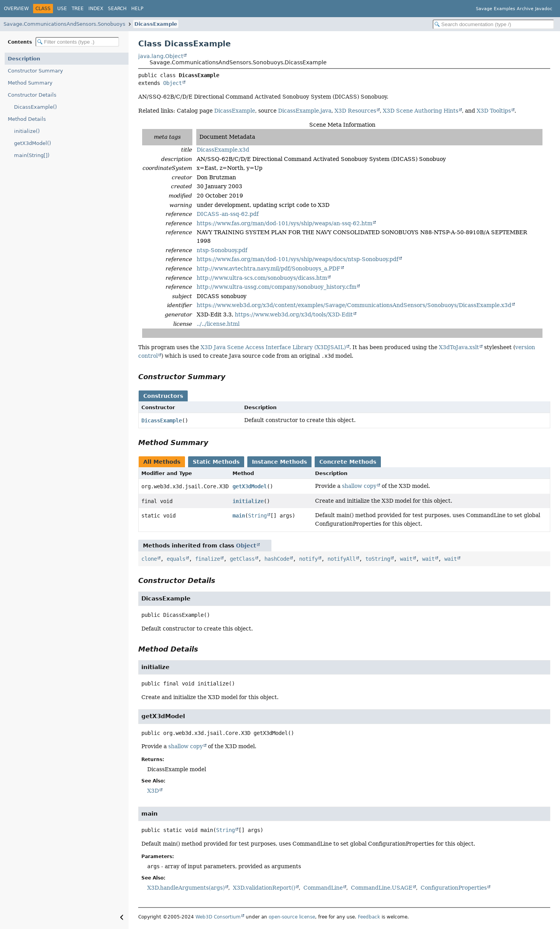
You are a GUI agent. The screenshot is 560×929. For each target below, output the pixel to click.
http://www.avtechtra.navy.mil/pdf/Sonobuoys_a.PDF (269, 268)
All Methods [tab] (162, 462)
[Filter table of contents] (77, 42)
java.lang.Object (161, 56)
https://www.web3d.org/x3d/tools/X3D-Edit (294, 314)
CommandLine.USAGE (382, 888)
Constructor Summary (35, 71)
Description (24, 59)
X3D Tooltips (494, 111)
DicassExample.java (305, 111)
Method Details (27, 119)
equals (176, 559)
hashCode (277, 559)
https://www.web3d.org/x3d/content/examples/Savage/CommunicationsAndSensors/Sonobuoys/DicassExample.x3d (354, 305)
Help (137, 9)
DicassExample (156, 24)
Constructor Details (32, 95)
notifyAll (342, 559)
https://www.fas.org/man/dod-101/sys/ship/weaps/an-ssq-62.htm (284, 223)
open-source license (292, 917)
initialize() (27, 131)
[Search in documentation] (493, 24)
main (239, 516)
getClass (242, 559)
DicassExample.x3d (223, 150)
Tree (78, 9)
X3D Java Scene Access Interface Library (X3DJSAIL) (273, 347)
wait (406, 559)
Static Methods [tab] (216, 462)
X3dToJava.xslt (459, 347)
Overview (16, 9)
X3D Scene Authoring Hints (421, 111)
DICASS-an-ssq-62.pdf (228, 214)
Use (62, 9)
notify (308, 559)
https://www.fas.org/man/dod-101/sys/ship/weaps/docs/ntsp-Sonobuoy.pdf (298, 259)
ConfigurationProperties (454, 888)
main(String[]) (32, 155)
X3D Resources (355, 111)
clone (149, 559)
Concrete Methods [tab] (348, 462)
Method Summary (30, 83)
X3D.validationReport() (264, 888)
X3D (153, 791)
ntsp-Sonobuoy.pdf (222, 250)
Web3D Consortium (218, 917)
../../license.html (218, 324)
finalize (208, 559)
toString (378, 559)
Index (96, 9)
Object (173, 83)
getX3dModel (250, 486)
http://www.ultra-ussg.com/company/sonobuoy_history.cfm (276, 287)
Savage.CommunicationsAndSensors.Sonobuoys (64, 24)
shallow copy (359, 486)
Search (117, 9)
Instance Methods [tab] (279, 462)
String (257, 516)
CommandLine (323, 888)
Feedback (369, 917)
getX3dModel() (33, 143)
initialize (248, 501)
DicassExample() (35, 107)
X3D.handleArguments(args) (186, 888)
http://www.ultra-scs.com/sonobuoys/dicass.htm (262, 278)
